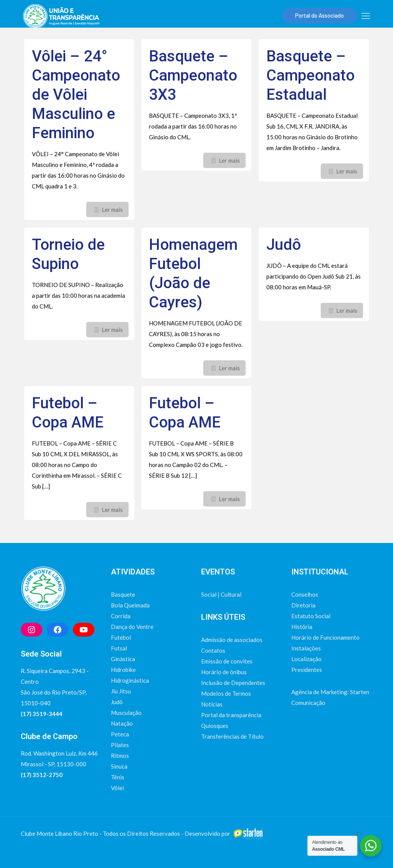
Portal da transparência (231, 715)
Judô (284, 245)
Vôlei (117, 788)
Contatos (213, 650)
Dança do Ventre (132, 627)
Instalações (306, 648)
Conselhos (305, 594)
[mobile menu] (366, 16)
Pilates (120, 745)
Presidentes (307, 670)
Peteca (120, 734)
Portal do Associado (320, 15)
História (302, 627)
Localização (306, 659)
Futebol (121, 637)
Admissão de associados (232, 640)
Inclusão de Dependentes (233, 683)
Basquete (123, 594)
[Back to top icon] (358, 833)
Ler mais (112, 210)
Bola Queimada (130, 605)
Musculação (126, 713)
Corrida (121, 616)
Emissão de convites (227, 661)
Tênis (118, 777)
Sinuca (119, 766)
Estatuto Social (311, 616)
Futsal (119, 648)
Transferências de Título (232, 736)
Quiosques (215, 726)
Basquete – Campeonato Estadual (310, 75)
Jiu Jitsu (121, 691)
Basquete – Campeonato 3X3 (193, 75)
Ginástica (123, 659)
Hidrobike (123, 670)
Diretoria (303, 605)
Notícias (212, 704)
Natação (122, 723)
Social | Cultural (221, 594)
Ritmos (120, 756)
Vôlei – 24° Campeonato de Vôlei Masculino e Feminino (76, 95)
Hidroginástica (130, 680)
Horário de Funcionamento (325, 637)
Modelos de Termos (226, 693)
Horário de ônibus (224, 672)
